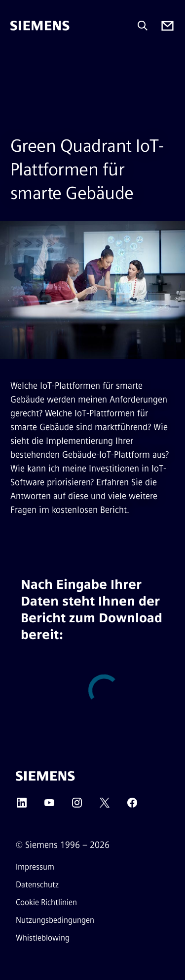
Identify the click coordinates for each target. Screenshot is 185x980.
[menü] (17, 59)
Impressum (35, 867)
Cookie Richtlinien (46, 902)
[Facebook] (132, 806)
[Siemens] (40, 26)
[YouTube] (49, 806)
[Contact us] (167, 26)
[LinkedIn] (22, 806)
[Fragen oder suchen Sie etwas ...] (143, 26)
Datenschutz (37, 885)
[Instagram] (77, 806)
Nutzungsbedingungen (55, 920)
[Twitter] (105, 806)
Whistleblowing (43, 938)
